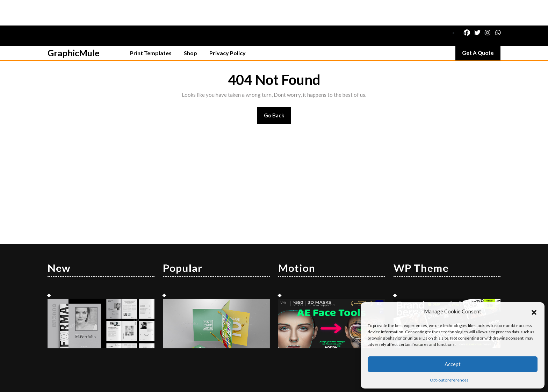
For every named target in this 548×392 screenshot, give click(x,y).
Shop (190, 27)
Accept (453, 364)
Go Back (278, 92)
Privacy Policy (228, 27)
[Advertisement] (274, 156)
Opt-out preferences (449, 380)
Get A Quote (481, 29)
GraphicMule (74, 27)
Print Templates (151, 27)
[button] (534, 311)
